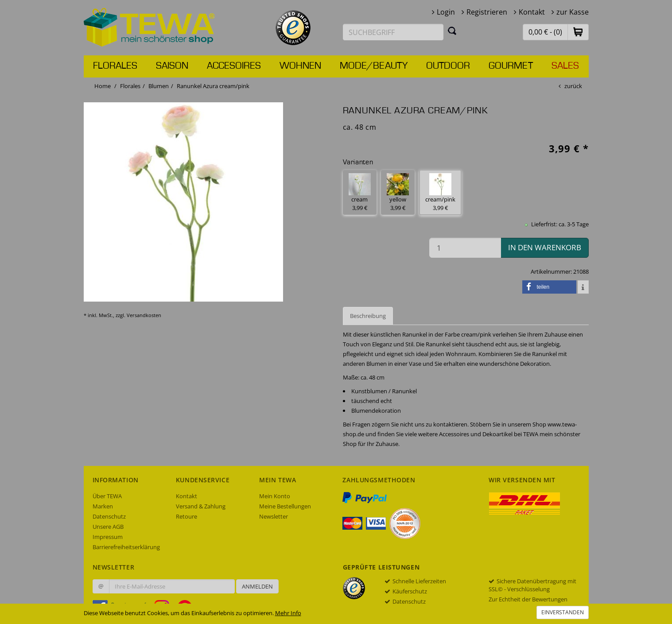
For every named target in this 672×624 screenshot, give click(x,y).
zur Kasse (573, 12)
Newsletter (274, 516)
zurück (573, 86)
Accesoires (234, 66)
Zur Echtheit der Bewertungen (528, 599)
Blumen (159, 86)
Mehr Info (288, 613)
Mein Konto (275, 496)
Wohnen (300, 66)
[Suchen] (452, 31)
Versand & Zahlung (201, 506)
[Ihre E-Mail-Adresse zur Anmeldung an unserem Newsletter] (172, 586)
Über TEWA (107, 496)
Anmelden (257, 586)
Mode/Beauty (374, 66)
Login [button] (446, 12)
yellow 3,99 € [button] (398, 192)
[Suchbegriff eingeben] (393, 32)
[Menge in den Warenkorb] (465, 248)
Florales (115, 66)
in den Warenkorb (545, 247)
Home (103, 86)
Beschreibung (368, 316)
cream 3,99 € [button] (360, 192)
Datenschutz (109, 516)
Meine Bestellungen (285, 506)
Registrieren (487, 12)
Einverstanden (563, 612)
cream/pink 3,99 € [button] (440, 192)
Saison (172, 66)
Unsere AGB (108, 527)
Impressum (108, 537)
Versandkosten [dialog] (144, 315)
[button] (578, 32)
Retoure (186, 516)
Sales (565, 66)
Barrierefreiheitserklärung (126, 547)
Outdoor (448, 66)
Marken (103, 506)
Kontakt (532, 12)
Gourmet (511, 66)
